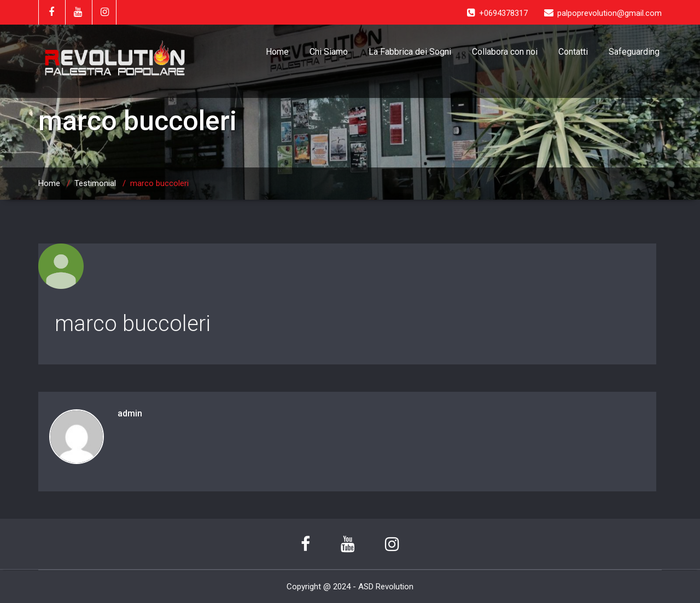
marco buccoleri (133, 324)
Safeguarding (634, 52)
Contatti (573, 52)
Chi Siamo (329, 52)
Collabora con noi (505, 52)
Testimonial (95, 183)
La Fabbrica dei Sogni (410, 52)
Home (277, 52)
